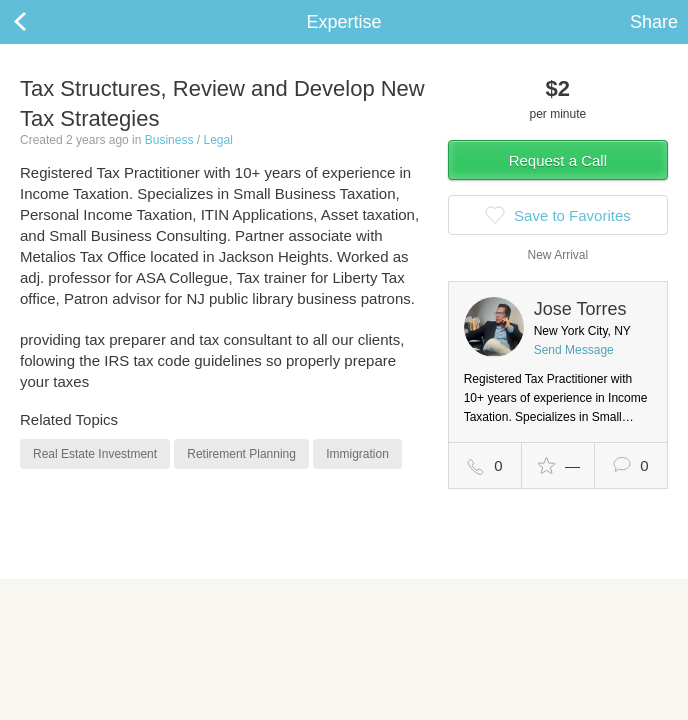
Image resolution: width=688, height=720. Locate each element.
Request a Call (558, 160)
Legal (217, 140)
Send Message (574, 350)
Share (654, 22)
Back (40, 22)
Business (169, 140)
